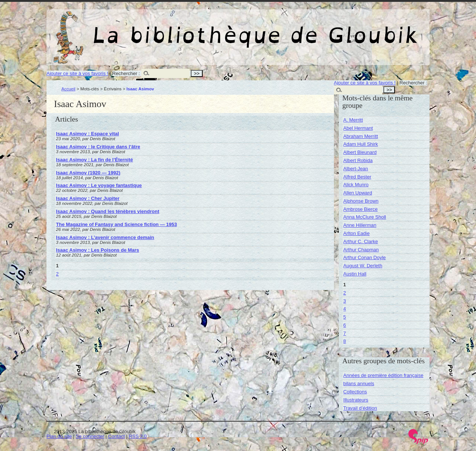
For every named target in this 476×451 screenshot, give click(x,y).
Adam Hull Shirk (361, 144)
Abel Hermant (358, 128)
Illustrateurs (356, 400)
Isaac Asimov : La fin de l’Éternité (95, 160)
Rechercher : (126, 73)
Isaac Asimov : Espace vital (88, 134)
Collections (355, 392)
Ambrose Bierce (360, 209)
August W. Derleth (363, 266)
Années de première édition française (383, 375)
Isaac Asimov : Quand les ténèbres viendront (108, 211)
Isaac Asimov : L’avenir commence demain (105, 237)
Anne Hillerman (360, 225)
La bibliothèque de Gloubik (317, 29)
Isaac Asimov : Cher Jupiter (88, 198)
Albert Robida (358, 160)
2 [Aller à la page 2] (57, 274)
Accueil (68, 89)
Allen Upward (358, 193)
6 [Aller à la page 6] (345, 325)
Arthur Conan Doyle (364, 257)
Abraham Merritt (361, 136)
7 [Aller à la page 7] (345, 333)
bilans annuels (359, 384)
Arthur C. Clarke (361, 241)
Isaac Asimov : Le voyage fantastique (99, 185)
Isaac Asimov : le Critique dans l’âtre (98, 147)
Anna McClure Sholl (365, 217)
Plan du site (59, 436)
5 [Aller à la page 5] (345, 317)
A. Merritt (353, 120)
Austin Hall (355, 274)
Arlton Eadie (356, 233)
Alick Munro (356, 185)
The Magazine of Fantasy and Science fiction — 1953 (117, 224)
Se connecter (90, 436)
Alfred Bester (357, 177)
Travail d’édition (360, 408)
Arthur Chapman (361, 250)
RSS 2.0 (138, 436)
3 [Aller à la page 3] (345, 301)
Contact (117, 436)
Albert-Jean (356, 169)
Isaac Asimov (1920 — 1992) (88, 173)
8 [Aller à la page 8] (345, 341)
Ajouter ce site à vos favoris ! (77, 73)
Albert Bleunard (360, 152)
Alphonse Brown (361, 201)
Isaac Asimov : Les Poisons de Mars (98, 250)
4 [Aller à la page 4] (345, 309)
